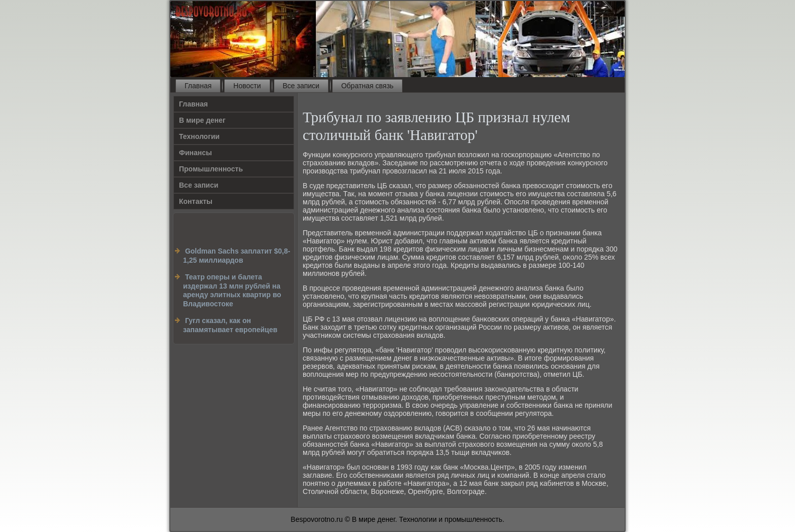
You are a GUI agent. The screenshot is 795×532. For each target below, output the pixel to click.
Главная (198, 86)
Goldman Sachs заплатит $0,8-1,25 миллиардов (237, 256)
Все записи (301, 86)
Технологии (199, 136)
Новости (247, 86)
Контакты (196, 201)
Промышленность (211, 169)
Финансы (195, 153)
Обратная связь (367, 86)
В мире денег (202, 120)
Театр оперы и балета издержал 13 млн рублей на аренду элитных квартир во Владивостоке (232, 290)
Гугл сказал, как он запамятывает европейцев (230, 325)
